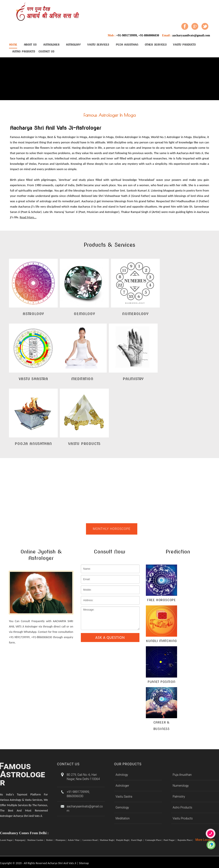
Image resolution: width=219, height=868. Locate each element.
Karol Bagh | (138, 840)
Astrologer (51, 45)
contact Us (46, 51)
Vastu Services (98, 45)
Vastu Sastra (124, 797)
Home (13, 45)
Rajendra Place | (185, 840)
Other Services (156, 45)
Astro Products (24, 51)
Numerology (181, 786)
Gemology (122, 807)
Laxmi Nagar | (7, 840)
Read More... (28, 217)
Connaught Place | (154, 840)
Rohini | (50, 840)
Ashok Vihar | (75, 840)
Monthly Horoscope (112, 529)
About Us (30, 45)
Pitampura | (61, 840)
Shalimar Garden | (36, 840)
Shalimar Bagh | (107, 840)
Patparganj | (21, 840)
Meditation (122, 818)
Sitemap (84, 863)
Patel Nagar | (170, 840)
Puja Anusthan (127, 45)
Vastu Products (184, 45)
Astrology (73, 45)
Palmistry (179, 797)
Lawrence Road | (91, 840)
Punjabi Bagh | (123, 840)
